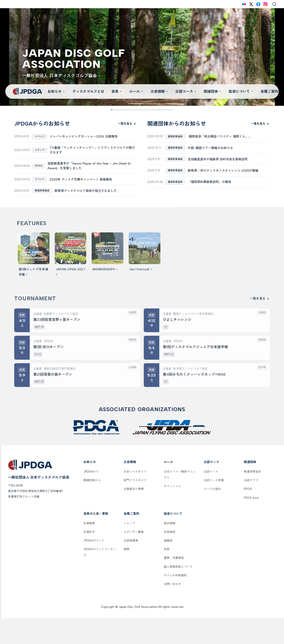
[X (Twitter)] (251, 4)
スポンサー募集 (134, 557)
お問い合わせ (172, 610)
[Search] (274, 4)
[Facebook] (258, 4)
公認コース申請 (214, 506)
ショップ (129, 549)
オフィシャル (172, 512)
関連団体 (213, 91)
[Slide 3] (128, 110)
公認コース (186, 91)
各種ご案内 (131, 539)
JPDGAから (91, 497)
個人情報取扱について (178, 592)
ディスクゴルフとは (88, 91)
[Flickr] (244, 4)
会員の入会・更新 (96, 539)
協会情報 (170, 549)
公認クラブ (251, 506)
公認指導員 (131, 566)
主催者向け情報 (134, 515)
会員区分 (89, 557)
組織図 (168, 566)
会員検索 (89, 549)
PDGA (248, 515)
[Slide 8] (163, 110)
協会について (241, 91)
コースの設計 (212, 515)
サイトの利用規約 (175, 601)
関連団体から (92, 506)
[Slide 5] (142, 110)
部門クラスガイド (135, 506)
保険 (126, 575)
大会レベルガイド (135, 497)
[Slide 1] (114, 110)
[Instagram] (265, 4)
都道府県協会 (252, 497)
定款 (167, 575)
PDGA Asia (251, 523)
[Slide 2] (121, 110)
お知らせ (56, 91)
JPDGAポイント (94, 566)
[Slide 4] (135, 110)
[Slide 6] (149, 110)
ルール (136, 91)
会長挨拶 (170, 557)
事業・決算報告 (174, 584)
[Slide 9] (170, 110)
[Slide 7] (156, 110)
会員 (117, 91)
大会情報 (159, 91)
